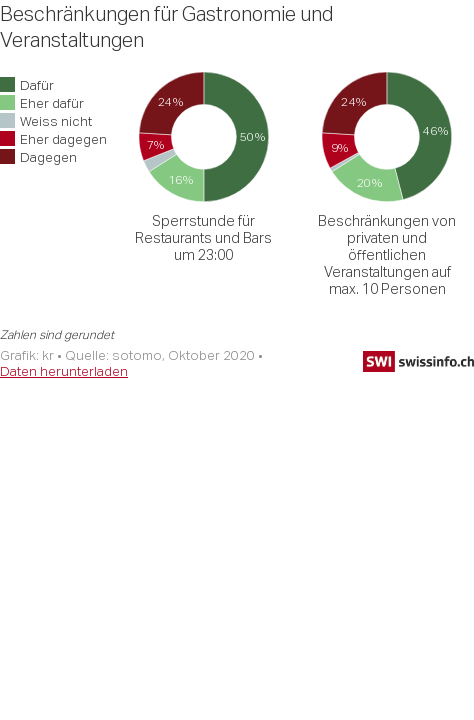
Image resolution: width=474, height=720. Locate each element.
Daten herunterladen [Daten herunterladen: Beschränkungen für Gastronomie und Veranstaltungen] (64, 371)
